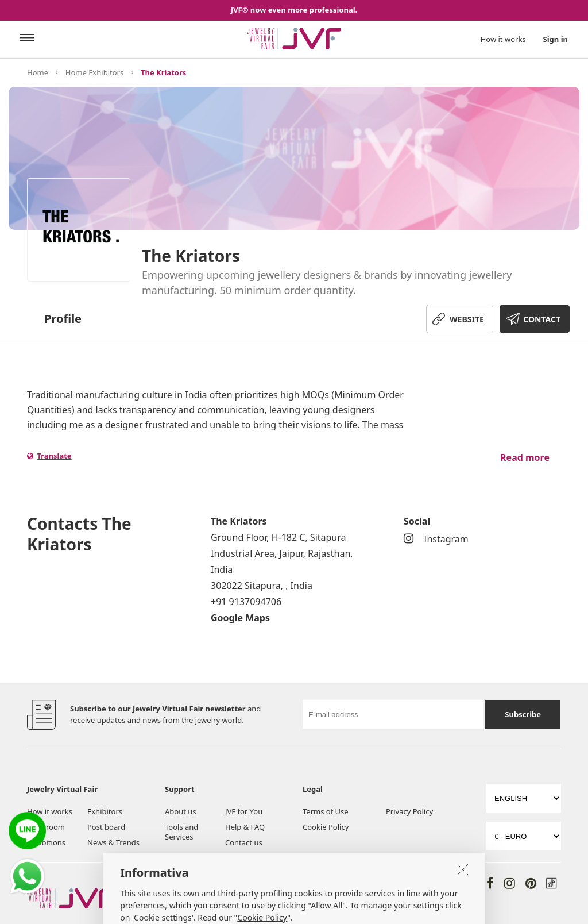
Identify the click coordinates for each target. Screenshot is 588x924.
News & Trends (113, 842)
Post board (106, 827)
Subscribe (523, 714)
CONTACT (542, 319)
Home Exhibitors (94, 72)
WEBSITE (467, 319)
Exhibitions (46, 842)
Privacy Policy (409, 811)
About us (181, 811)
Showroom (46, 827)
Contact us (244, 842)
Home (38, 72)
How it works (503, 39)
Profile (63, 319)
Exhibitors (105, 811)
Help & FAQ (245, 827)
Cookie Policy (326, 827)
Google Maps (240, 618)
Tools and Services (181, 832)
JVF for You (244, 811)
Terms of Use (326, 811)
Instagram (436, 539)
